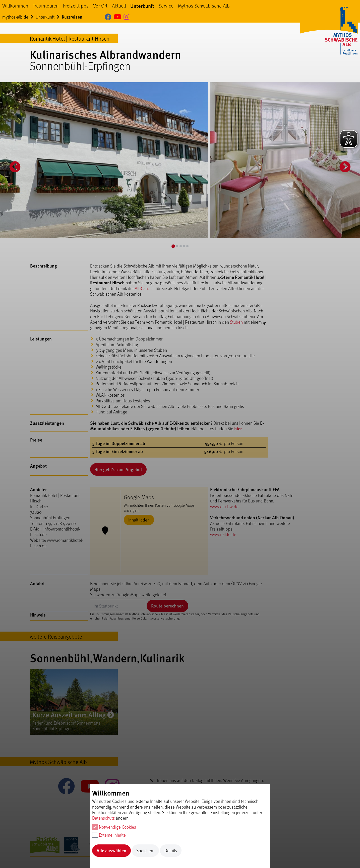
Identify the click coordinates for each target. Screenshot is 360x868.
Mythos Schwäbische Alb (204, 6)
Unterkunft (142, 6)
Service (166, 6)
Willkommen (15, 6)
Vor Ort (100, 6)
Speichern (145, 850)
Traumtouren (46, 6)
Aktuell (119, 6)
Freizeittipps (76, 6)
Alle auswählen (111, 850)
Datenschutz (103, 818)
